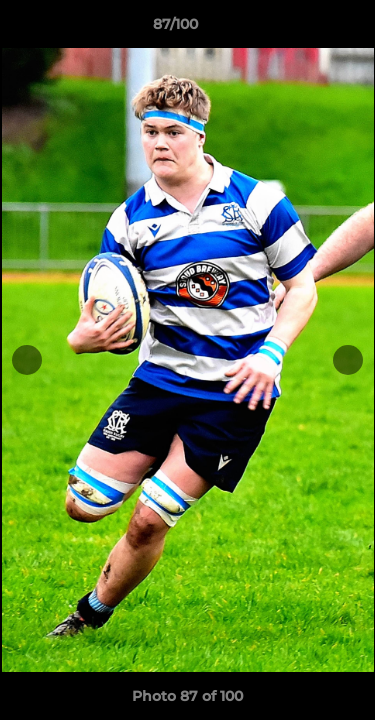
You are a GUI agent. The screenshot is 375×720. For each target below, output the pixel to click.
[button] (303, 29)
